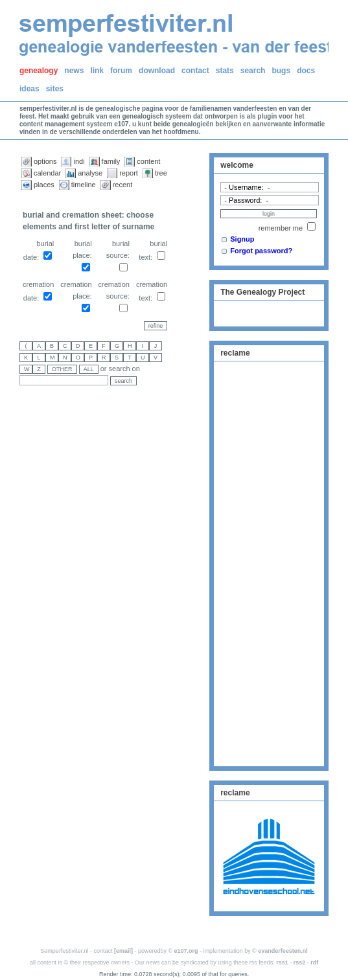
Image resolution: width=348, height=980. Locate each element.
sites (55, 89)
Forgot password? (261, 251)
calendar (47, 173)
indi (79, 161)
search (253, 71)
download (157, 71)
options (45, 161)
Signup (242, 239)
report (129, 173)
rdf (314, 963)
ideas (29, 89)
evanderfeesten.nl (283, 951)
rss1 (282, 963)
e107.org (186, 951)
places (44, 185)
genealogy (39, 71)
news (74, 71)
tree (161, 173)
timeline (84, 185)
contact (195, 71)
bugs (281, 71)
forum (121, 71)
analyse (90, 173)
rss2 (300, 963)
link (97, 71)
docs (306, 71)
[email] (123, 951)
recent (123, 185)
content (148, 161)
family (111, 161)
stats (225, 71)
